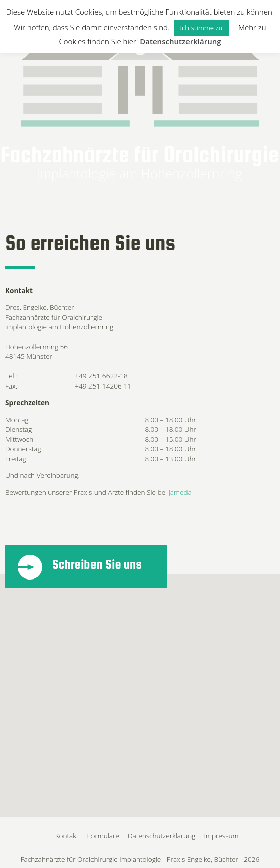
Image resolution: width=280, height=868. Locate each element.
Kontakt (67, 836)
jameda (180, 492)
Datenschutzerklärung (162, 836)
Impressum (221, 836)
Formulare (103, 836)
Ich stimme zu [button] (201, 28)
